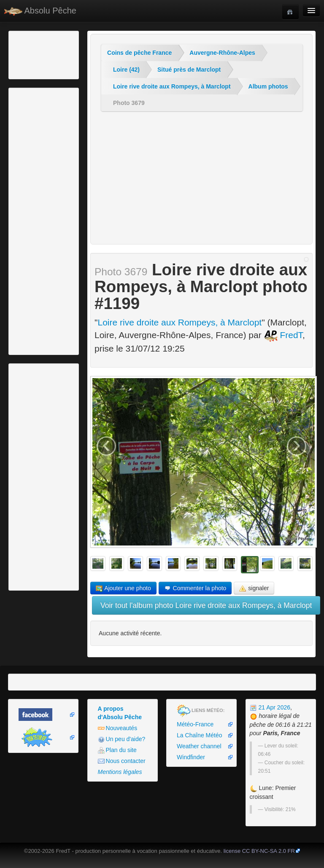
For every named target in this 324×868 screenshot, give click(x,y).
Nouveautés (118, 728)
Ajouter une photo (123, 588)
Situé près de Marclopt (189, 70)
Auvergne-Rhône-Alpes (222, 53)
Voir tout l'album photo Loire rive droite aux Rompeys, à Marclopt (206, 605)
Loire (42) (126, 70)
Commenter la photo (195, 588)
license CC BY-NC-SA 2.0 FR (259, 851)
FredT (283, 335)
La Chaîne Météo (199, 735)
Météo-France (195, 724)
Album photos (268, 86)
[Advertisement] (57, 54)
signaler (254, 588)
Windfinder (191, 757)
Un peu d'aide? (122, 739)
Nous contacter (122, 761)
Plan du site (117, 750)
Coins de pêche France (139, 53)
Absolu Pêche (40, 11)
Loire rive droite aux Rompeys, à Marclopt (172, 86)
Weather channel (199, 746)
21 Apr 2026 (270, 707)
